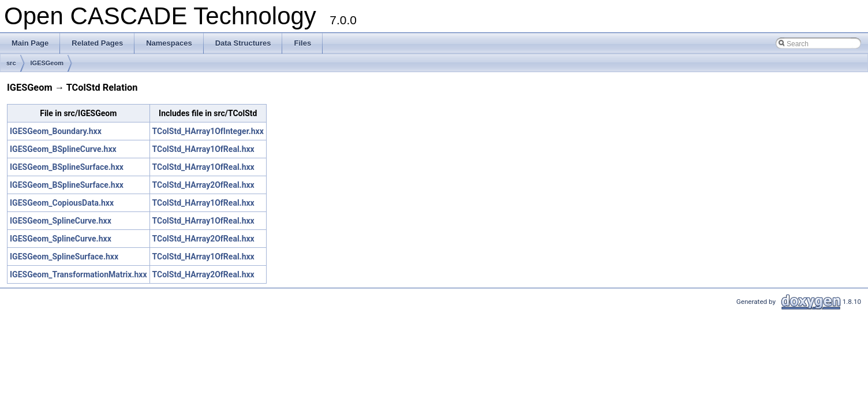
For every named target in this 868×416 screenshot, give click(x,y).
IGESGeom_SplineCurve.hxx (61, 221)
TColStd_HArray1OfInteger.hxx (208, 131)
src (11, 63)
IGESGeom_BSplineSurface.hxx (67, 167)
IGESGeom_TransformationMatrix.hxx (78, 274)
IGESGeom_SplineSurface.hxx (64, 257)
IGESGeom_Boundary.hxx (56, 131)
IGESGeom (47, 63)
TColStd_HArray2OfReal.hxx (203, 185)
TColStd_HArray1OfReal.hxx (203, 149)
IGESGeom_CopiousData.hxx (62, 203)
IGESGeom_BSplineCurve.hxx (63, 149)
